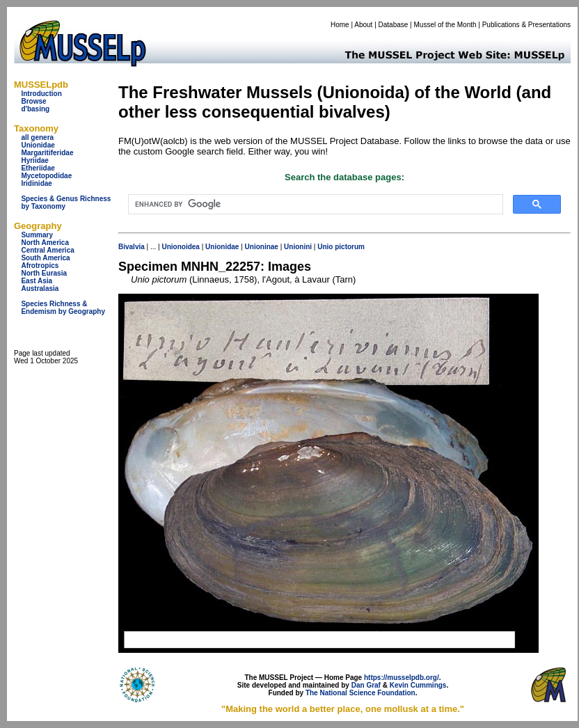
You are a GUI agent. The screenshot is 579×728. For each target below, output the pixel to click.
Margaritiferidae (47, 153)
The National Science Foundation (360, 693)
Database (394, 25)
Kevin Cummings (418, 685)
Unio (325, 247)
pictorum (350, 247)
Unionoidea (180, 247)
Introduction (41, 94)
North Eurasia (44, 273)
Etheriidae (38, 168)
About (363, 25)
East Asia (37, 281)
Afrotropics (40, 266)
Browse (33, 101)
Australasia (40, 288)
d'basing (35, 109)
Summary (37, 235)
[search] (314, 205)
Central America (47, 250)
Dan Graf (366, 685)
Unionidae (38, 145)
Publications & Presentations (526, 25)
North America (45, 243)
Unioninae (262, 247)
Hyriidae (34, 160)
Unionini (298, 247)
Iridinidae (36, 183)
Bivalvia (132, 247)
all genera (37, 137)
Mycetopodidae (46, 176)
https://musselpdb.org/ (402, 678)
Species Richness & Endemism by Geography (63, 308)
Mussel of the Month (445, 25)
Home (340, 25)
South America (45, 258)
